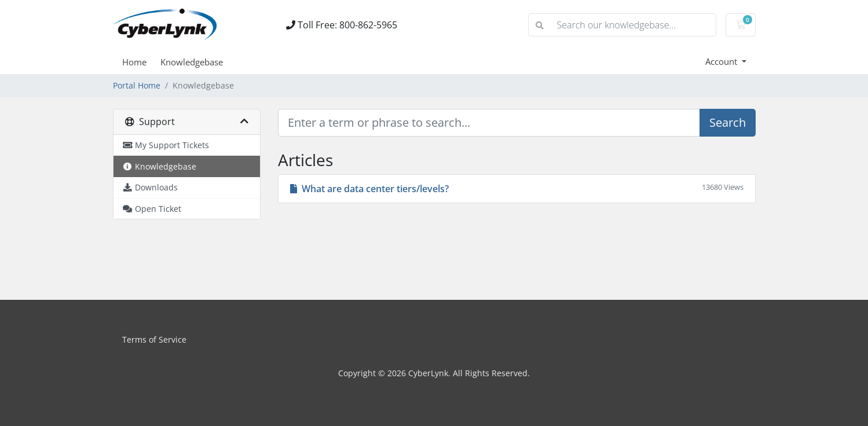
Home (134, 62)
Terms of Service (154, 339)
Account (722, 61)
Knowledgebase (192, 62)
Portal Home (137, 85)
